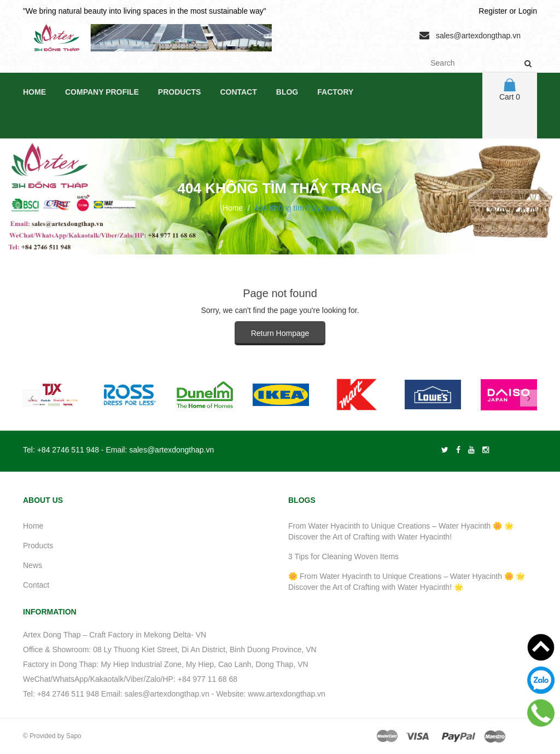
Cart (510, 90)
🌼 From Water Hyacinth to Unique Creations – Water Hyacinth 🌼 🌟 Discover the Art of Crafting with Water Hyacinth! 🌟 (407, 582)
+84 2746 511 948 (68, 450)
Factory (335, 92)
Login (528, 11)
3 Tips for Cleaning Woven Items (343, 556)
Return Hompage (280, 333)
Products (180, 92)
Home (34, 92)
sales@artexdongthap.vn (478, 36)
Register (493, 11)
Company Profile (102, 92)
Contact (238, 92)
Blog (287, 92)
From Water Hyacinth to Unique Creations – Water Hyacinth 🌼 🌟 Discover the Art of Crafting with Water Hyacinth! (401, 531)
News (33, 565)
